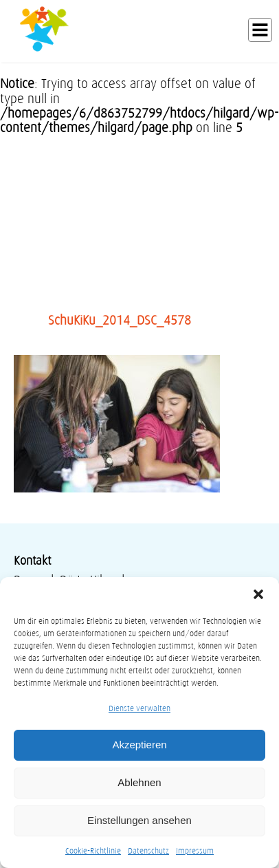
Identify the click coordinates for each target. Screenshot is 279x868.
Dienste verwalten (139, 708)
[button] (258, 594)
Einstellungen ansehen (139, 820)
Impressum (195, 850)
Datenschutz (148, 850)
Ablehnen (139, 782)
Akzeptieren (139, 745)
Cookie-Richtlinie (93, 850)
